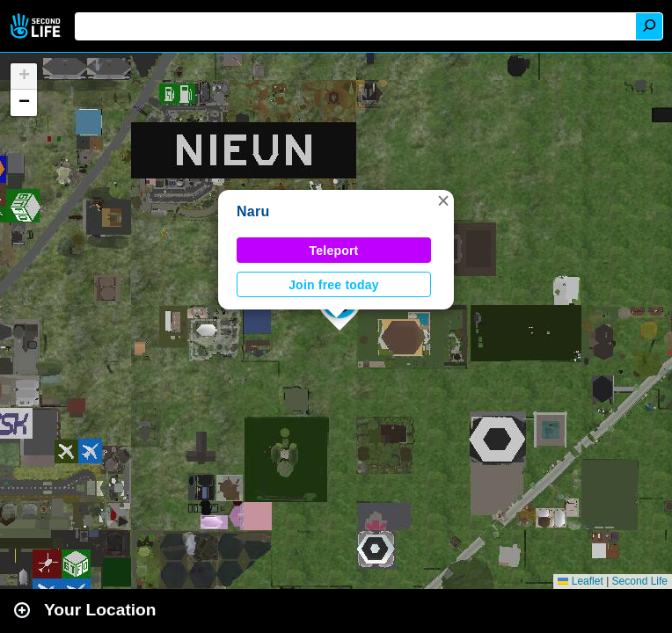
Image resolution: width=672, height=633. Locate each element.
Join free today (334, 285)
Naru (253, 211)
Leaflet (580, 581)
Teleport (334, 251)
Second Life (37, 26)
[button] (443, 200)
